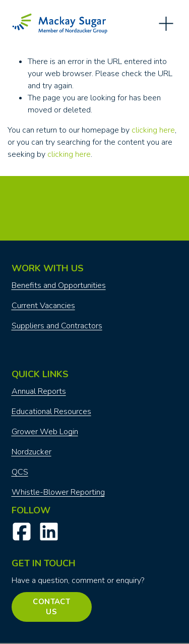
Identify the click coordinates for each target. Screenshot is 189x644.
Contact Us (51, 607)
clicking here (153, 130)
